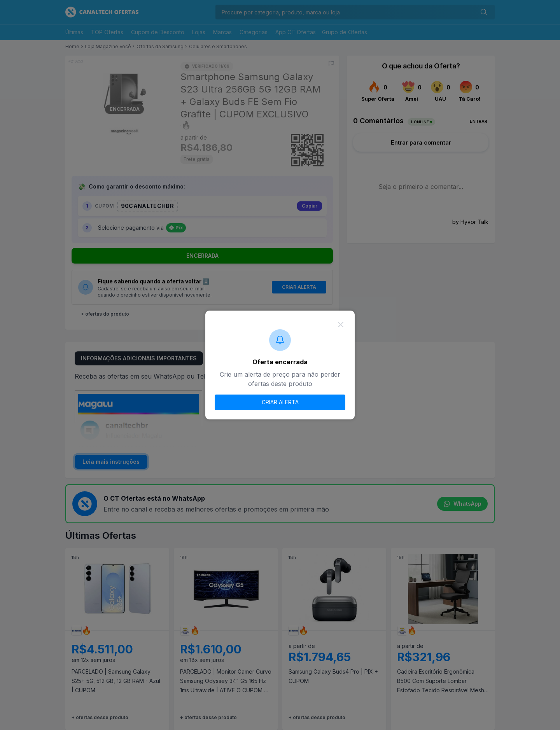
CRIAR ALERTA (280, 402)
